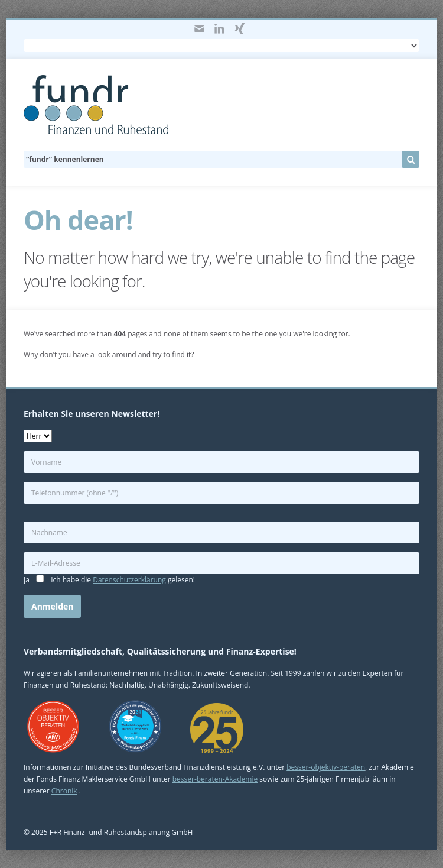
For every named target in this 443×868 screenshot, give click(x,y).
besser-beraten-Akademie (215, 779)
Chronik (64, 791)
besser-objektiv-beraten (326, 767)
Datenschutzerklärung (129, 580)
